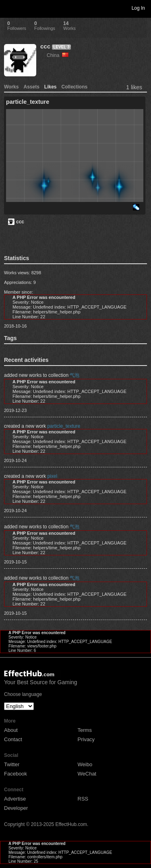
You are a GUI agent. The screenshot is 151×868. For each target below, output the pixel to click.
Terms (85, 730)
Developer (16, 808)
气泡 (74, 375)
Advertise (15, 799)
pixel (52, 476)
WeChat (87, 774)
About (11, 730)
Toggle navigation (10, 8)
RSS (83, 799)
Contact (13, 739)
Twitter (12, 764)
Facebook (16, 774)
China (58, 55)
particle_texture (64, 426)
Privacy (86, 739)
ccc (45, 46)
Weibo (85, 764)
